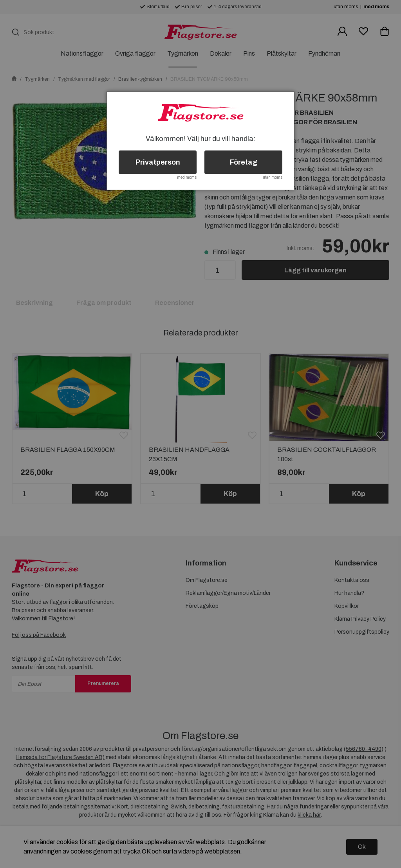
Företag (244, 162)
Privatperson (158, 162)
